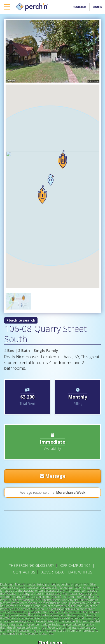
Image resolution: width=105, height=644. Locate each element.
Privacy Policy (53, 627)
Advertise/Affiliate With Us (67, 505)
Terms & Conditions (53, 620)
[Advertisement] (27, 467)
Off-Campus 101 (75, 499)
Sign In (97, 7)
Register (79, 7)
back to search (21, 254)
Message (53, 409)
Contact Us (24, 505)
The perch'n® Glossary (32, 499)
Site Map (53, 634)
